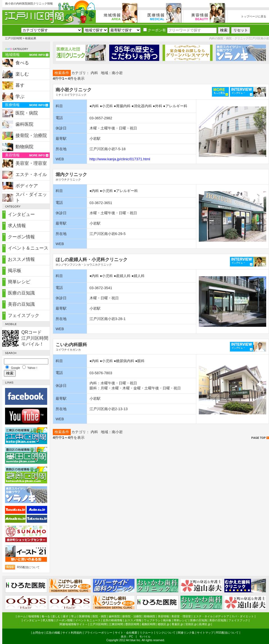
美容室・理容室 (31, 163)
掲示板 (15, 270)
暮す (20, 85)
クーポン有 (155, 30)
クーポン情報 (21, 237)
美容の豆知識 (21, 304)
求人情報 (17, 226)
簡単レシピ (19, 282)
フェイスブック (24, 315)
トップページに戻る (254, 16)
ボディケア (27, 186)
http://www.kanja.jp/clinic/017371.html (120, 159)
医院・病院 (27, 113)
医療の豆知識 (21, 293)
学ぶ (20, 96)
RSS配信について (29, 567)
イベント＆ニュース (28, 248)
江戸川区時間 (13, 38)
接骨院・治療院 (31, 135)
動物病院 (24, 147)
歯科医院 (24, 124)
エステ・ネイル (31, 174)
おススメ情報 (21, 259)
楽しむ (22, 74)
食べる (22, 63)
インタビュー (21, 214)
